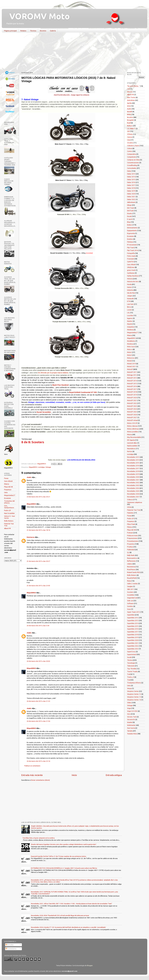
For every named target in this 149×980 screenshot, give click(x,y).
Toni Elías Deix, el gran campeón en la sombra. (39, 838)
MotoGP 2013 (132, 378)
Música (130, 434)
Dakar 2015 (131, 179)
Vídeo (129, 703)
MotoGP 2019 (132, 395)
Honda (129, 284)
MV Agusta (131, 440)
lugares (130, 318)
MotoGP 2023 (132, 406)
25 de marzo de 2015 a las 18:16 (38, 530)
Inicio (74, 775)
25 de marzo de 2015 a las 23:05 (38, 586)
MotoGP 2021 (132, 400)
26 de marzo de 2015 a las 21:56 (38, 721)
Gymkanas (131, 273)
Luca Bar (130, 315)
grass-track (131, 270)
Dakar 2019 (131, 191)
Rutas (129, 581)
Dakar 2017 (131, 185)
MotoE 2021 (131, 366)
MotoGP (130, 369)
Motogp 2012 (132, 375)
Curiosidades (132, 168)
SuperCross (131, 652)
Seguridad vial (132, 598)
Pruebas (130, 547)
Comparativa (132, 154)
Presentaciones (133, 541)
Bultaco (130, 126)
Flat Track (131, 248)
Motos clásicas (132, 426)
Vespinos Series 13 (134, 697)
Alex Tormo (131, 97)
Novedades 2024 (133, 488)
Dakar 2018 (131, 188)
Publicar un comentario (32, 766)
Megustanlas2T (10, 495)
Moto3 (129, 355)
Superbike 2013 (133, 620)
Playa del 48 (8, 487)
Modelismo (131, 341)
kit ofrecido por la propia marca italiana (53, 373)
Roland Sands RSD (134, 572)
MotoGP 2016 (132, 386)
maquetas (131, 327)
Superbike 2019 (133, 637)
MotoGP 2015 (132, 383)
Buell (129, 123)
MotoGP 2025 (132, 412)
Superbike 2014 (133, 623)
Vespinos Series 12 (134, 694)
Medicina (130, 330)
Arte (129, 106)
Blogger (90, 965)
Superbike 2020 (133, 640)
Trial (129, 680)
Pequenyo (8, 490)
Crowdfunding (132, 165)
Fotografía (131, 253)
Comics (130, 151)
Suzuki (129, 657)
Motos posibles (133, 432)
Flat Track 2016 (133, 250)
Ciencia (130, 137)
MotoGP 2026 (132, 415)
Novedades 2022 (133, 482)
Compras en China (133, 160)
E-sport (130, 219)
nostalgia (41, 467)
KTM (129, 301)
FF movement (132, 245)
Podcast (130, 533)
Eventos (130, 239)
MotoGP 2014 (132, 381)
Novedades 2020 (133, 477)
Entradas (10, 945)
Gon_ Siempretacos (9, 507)
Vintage (48, 467)
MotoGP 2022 (132, 403)
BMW (129, 114)
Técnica (33, 31)
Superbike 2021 (133, 643)
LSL (128, 313)
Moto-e (130, 349)
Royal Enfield (132, 578)
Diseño (130, 213)
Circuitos (130, 143)
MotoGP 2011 (132, 372)
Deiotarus (31, 537)
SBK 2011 (131, 589)
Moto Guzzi (131, 347)
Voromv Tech (132, 717)
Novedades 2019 (133, 474)
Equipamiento (132, 230)
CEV (129, 131)
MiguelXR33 (33, 467)
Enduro (130, 225)
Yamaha (130, 731)
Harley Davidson (133, 276)
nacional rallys (132, 443)
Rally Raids (131, 555)
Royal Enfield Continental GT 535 (83, 392)
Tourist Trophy (132, 671)
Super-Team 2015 (134, 612)
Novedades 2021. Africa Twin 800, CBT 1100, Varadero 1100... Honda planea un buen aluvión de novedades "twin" (72, 904)
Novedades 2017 (133, 468)
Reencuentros (132, 558)
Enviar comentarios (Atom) (40, 780)
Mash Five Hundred (60, 385)
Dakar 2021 (131, 197)
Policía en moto (133, 535)
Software (130, 603)
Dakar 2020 (131, 194)
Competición (132, 157)
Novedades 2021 (133, 480)
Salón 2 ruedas (132, 584)
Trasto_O (131, 677)
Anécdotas (131, 100)
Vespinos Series (133, 691)
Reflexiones (131, 561)
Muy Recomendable (134, 437)
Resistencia (131, 567)
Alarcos (130, 92)
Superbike (131, 615)
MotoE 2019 (131, 364)
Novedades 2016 (133, 466)
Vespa (129, 688)
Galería (53, 31)
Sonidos (130, 606)
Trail (129, 674)
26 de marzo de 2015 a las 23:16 (38, 761)
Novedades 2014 (133, 460)
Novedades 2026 (133, 494)
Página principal (10, 31)
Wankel (130, 722)
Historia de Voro (133, 281)
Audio (129, 109)
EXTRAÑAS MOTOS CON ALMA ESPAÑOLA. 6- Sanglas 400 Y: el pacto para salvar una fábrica (64, 868)
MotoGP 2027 (132, 417)
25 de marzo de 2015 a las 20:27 (38, 561)
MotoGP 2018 (132, 392)
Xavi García (131, 728)
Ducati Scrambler (44, 412)
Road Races (131, 569)
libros (129, 307)
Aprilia (129, 103)
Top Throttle (132, 669)
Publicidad (131, 550)
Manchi (130, 324)
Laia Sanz (130, 304)
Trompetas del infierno (9, 502)
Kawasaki (130, 299)
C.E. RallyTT (131, 128)
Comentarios (11, 949)
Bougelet (130, 120)
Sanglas (130, 586)
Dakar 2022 (131, 199)
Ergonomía (131, 233)
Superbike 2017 (133, 632)
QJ (128, 552)
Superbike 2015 (133, 626)
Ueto (6, 492)
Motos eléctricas (133, 429)
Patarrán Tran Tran (134, 510)
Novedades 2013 (133, 457)
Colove (130, 148)
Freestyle (131, 259)
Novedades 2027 (133, 497)
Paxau (6, 478)
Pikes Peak (131, 524)
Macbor (130, 321)
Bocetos (43, 31)
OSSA (129, 507)
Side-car (130, 601)
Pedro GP (8, 510)
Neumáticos (131, 449)
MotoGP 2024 (132, 409)
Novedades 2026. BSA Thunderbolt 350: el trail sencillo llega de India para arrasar (60, 915)
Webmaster (131, 725)
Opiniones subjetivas (135, 502)
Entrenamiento (132, 228)
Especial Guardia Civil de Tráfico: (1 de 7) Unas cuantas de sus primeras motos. (59, 856)
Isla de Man (131, 293)
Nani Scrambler (9, 513)
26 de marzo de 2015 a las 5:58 (38, 626)
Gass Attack (8, 481)
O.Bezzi (130, 500)
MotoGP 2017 (132, 389)
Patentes (130, 513)
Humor (129, 287)
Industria (130, 290)
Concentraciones (133, 163)
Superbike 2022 (133, 646)
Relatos (23, 31)
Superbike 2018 (133, 635)
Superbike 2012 (133, 618)
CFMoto (130, 134)
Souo (129, 609)
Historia (130, 279)
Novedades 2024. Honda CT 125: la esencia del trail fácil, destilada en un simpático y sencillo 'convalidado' (68, 927)
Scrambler (131, 595)
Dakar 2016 (131, 182)
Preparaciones (132, 538)
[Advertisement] (73, 53)
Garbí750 (130, 262)
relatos (130, 564)
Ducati (129, 216)
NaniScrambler (132, 446)
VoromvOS (131, 719)
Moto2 (129, 352)
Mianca (7, 484)
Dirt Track (131, 208)
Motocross (131, 358)
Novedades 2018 (133, 471)
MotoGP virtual (132, 420)
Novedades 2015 (133, 463)
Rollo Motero (9, 521)
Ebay (129, 222)
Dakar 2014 (131, 177)
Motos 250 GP (132, 423)
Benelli (130, 112)
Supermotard (132, 654)
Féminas (130, 242)
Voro (129, 714)
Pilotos (130, 527)
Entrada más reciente (32, 775)
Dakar (129, 171)
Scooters (130, 592)
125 (129, 89)
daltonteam (131, 202)
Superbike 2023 (133, 649)
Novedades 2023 (133, 485)
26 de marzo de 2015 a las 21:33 (38, 701)
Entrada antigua (114, 775)
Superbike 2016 (133, 629)
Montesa (130, 344)
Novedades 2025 (133, 491)
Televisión (131, 666)
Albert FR (7, 528)
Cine (129, 140)
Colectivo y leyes (133, 146)
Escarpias (8, 498)
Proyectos (131, 544)
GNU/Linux (131, 267)
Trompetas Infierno (134, 683)
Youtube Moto (132, 734)
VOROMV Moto (38, 16)
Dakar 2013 (131, 174)
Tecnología (131, 663)
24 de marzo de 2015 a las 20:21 (38, 497)
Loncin (129, 310)
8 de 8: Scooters (33, 442)
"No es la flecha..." (133, 86)
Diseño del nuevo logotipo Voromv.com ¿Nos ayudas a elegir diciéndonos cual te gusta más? (64, 844)
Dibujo (129, 205)
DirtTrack (130, 211)
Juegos (130, 296)
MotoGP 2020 (132, 398)
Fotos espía (131, 256)
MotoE (129, 361)
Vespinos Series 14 (134, 700)
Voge (129, 708)
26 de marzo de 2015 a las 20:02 (38, 661)
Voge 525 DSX (132, 711)
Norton (130, 451)
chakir (29, 477)
